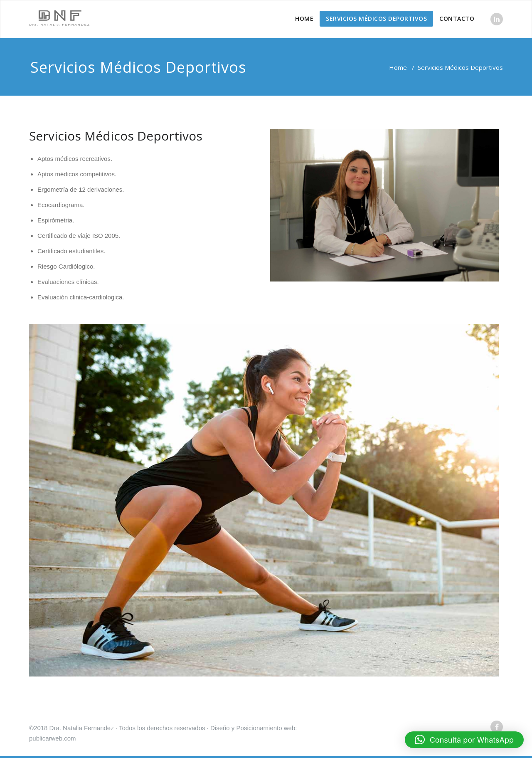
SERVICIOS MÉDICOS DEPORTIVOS (376, 19)
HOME (304, 19)
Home (398, 67)
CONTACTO (457, 19)
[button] (464, 740)
